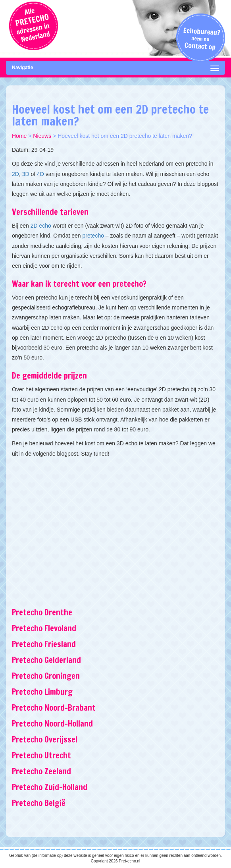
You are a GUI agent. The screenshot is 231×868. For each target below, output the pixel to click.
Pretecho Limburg (42, 692)
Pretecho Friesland (44, 644)
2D (15, 174)
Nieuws (42, 136)
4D (40, 174)
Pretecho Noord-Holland (52, 724)
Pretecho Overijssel (45, 739)
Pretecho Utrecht (41, 755)
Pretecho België (39, 803)
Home (19, 136)
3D (26, 174)
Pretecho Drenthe (42, 612)
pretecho (93, 236)
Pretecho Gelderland (46, 660)
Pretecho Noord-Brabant (54, 708)
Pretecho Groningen (46, 676)
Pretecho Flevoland (44, 628)
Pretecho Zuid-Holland (50, 787)
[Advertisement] (115, 526)
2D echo (41, 226)
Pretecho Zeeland (41, 771)
